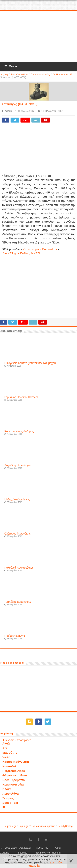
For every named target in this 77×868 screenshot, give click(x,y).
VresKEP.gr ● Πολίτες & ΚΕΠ (21, 253)
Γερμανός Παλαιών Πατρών (21, 397)
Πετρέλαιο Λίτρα (14, 771)
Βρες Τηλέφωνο (14, 780)
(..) (52, 862)
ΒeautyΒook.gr (66, 826)
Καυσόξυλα (10, 766)
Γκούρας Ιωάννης (15, 636)
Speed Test (10, 803)
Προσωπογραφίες (40, 75)
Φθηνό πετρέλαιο (15, 775)
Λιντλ (6, 743)
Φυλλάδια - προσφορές (17, 740)
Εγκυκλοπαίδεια (19, 75)
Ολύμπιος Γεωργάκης (17, 534)
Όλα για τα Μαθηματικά (43, 826)
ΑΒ (5, 748)
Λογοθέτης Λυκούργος (18, 465)
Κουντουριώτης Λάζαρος (19, 431)
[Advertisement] (38, 36)
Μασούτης (10, 753)
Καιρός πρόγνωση (16, 762)
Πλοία (7, 789)
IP (4, 807)
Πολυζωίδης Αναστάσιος (19, 568)
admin (8, 111)
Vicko (6, 757)
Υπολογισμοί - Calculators (40, 249)
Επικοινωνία (43, 853)
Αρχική (4, 75)
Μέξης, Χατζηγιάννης (17, 500)
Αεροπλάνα (11, 794)
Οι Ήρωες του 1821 (63, 75)
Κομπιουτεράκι (13, 784)
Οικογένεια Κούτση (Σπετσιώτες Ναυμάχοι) (30, 363)
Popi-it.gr (23, 826)
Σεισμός (8, 798)
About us (42, 848)
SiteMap (22, 853)
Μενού (10, 66)
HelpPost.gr (10, 826)
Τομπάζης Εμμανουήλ (18, 602)
